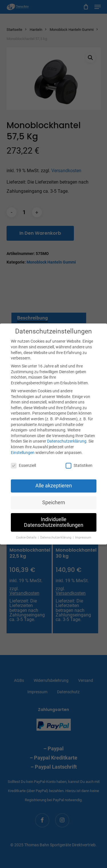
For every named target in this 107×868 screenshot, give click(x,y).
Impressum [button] (83, 538)
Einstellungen (23, 453)
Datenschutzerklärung (67, 441)
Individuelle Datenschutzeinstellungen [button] (54, 522)
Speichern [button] (54, 503)
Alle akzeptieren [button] (54, 486)
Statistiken (79, 466)
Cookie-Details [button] (27, 538)
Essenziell (23, 466)
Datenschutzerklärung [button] (56, 538)
